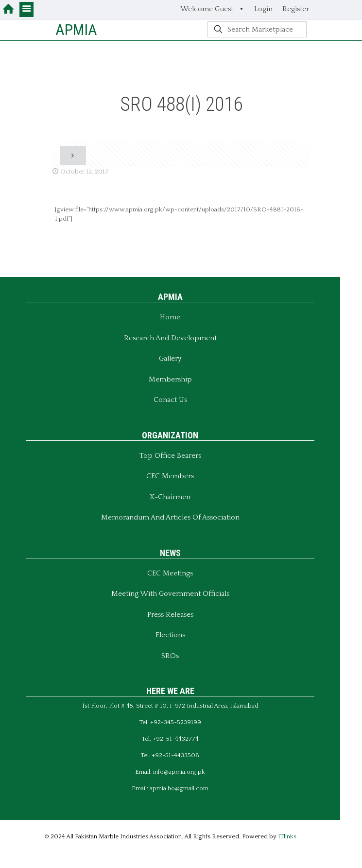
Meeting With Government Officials (170, 594)
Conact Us (170, 400)
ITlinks (287, 836)
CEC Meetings (170, 573)
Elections (170, 635)
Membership (170, 379)
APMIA (76, 30)
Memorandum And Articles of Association (170, 517)
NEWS (170, 553)
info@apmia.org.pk (179, 772)
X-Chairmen (170, 497)
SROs (170, 656)
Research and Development (170, 338)
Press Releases (170, 615)
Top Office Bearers (170, 456)
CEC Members (170, 476)
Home (170, 317)
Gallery (170, 358)
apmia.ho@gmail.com (179, 788)
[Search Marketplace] (257, 29)
